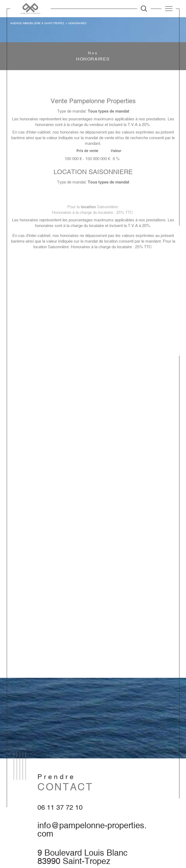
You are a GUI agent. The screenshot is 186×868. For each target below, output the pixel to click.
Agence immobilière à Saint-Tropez (37, 23)
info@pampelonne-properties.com (92, 829)
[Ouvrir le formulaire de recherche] (144, 8)
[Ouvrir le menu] (169, 9)
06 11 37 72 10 (60, 807)
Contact (179, 262)
